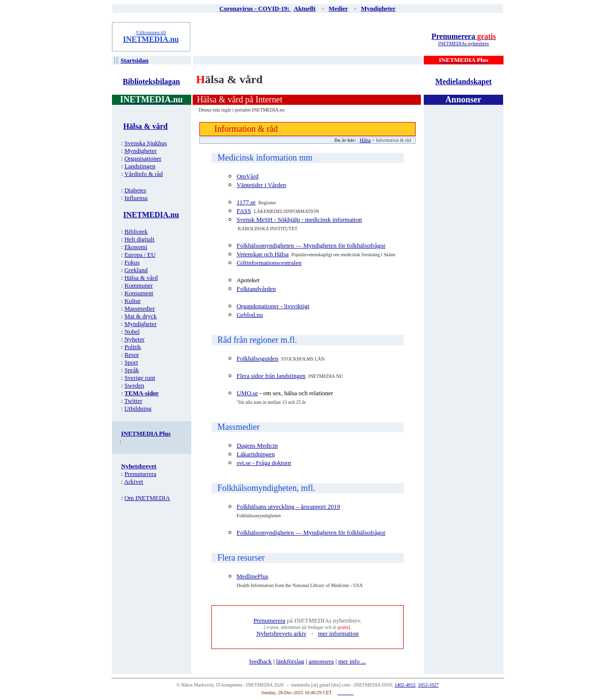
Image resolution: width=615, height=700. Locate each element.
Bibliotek (136, 231)
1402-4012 (405, 685)
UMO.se (247, 393)
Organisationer (143, 158)
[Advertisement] (308, 37)
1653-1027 (428, 685)
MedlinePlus (252, 576)
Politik (133, 347)
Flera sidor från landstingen (271, 376)
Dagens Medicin (257, 445)
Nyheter (135, 339)
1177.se (246, 202)
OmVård (247, 176)
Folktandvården (256, 289)
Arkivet (134, 481)
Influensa (136, 198)
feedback (261, 661)
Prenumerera (464, 36)
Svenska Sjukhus (146, 143)
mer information (338, 633)
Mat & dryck (141, 316)
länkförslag (290, 661)
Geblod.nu (250, 315)
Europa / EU (140, 255)
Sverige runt (140, 378)
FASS (244, 211)
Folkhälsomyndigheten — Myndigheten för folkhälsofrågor (311, 245)
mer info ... (352, 661)
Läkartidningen (255, 454)
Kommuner (139, 285)
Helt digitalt (139, 239)
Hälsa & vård (141, 278)
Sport (131, 362)
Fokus (132, 262)
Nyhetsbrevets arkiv (281, 633)
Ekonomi (136, 247)
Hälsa (365, 140)
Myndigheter (141, 151)
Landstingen (140, 166)
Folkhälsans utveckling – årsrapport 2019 (288, 506)
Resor (132, 355)
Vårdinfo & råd (144, 174)
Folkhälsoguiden (257, 358)
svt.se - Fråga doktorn (264, 463)
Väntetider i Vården (261, 185)
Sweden (134, 385)
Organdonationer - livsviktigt (273, 306)
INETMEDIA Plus (146, 433)
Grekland (136, 270)
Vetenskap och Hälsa (262, 254)
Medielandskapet (463, 81)
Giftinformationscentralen (269, 263)
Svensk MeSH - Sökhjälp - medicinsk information (299, 219)
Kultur (133, 301)
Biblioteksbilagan (152, 81)
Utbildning (138, 408)
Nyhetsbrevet (139, 466)
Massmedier (140, 308)
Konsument (139, 293)
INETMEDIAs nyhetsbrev (464, 44)
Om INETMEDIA (147, 498)
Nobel (132, 331)
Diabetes (135, 190)
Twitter (133, 401)
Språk (132, 370)
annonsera (321, 661)
